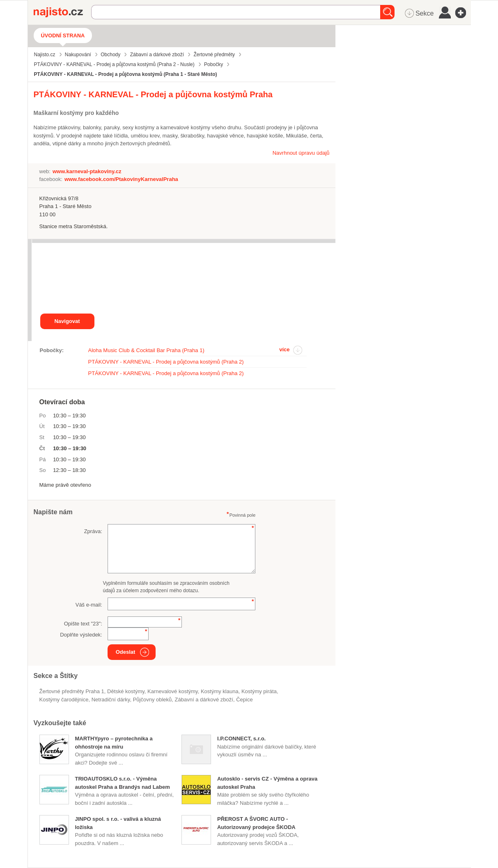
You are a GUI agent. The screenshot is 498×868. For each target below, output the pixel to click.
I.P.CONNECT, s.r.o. (241, 739)
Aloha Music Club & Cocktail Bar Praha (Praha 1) (146, 350)
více (284, 349)
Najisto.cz (62, 12)
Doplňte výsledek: (81, 635)
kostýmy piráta (259, 691)
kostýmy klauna (220, 691)
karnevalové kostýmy (173, 691)
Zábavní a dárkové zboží (204, 700)
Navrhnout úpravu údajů (301, 153)
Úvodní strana (63, 35)
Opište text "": (83, 624)
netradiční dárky (111, 700)
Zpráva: (93, 531)
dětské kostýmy (126, 691)
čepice (244, 700)
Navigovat (67, 321)
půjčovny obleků (153, 700)
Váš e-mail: (89, 605)
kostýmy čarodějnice (64, 700)
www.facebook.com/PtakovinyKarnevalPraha (121, 179)
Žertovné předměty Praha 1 (72, 691)
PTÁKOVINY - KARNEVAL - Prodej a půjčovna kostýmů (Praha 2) (166, 362)
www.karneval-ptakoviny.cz (87, 171)
